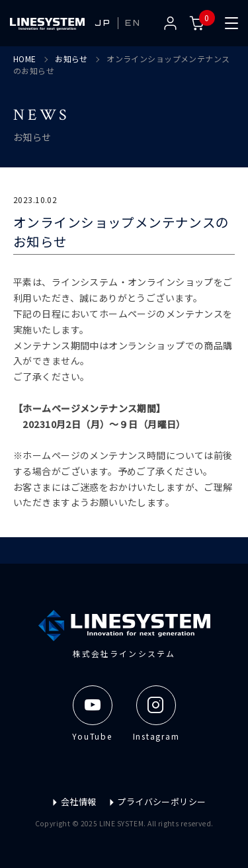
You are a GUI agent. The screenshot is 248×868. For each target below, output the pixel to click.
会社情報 (74, 802)
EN (133, 23)
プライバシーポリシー (157, 802)
